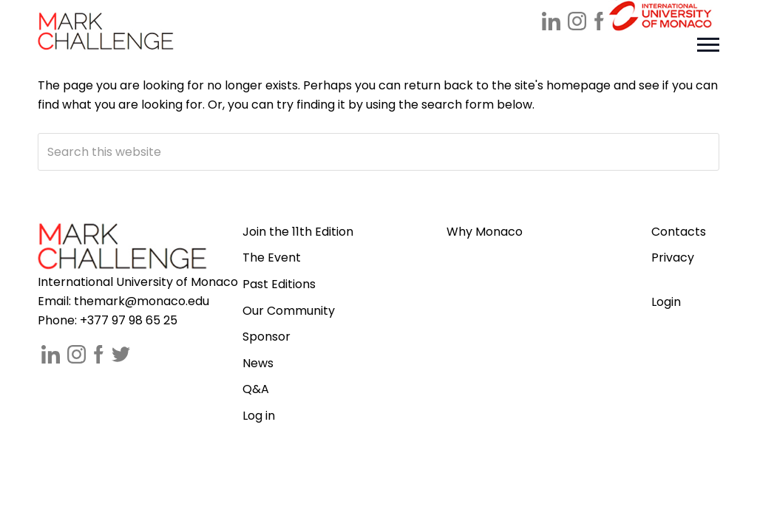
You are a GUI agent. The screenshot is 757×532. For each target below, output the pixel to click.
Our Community (289, 311)
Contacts (679, 232)
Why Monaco (485, 232)
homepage (578, 85)
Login (666, 302)
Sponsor (267, 337)
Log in (259, 416)
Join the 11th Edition (298, 232)
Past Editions (279, 284)
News (258, 363)
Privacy (673, 258)
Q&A (256, 389)
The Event (272, 258)
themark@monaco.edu (142, 301)
